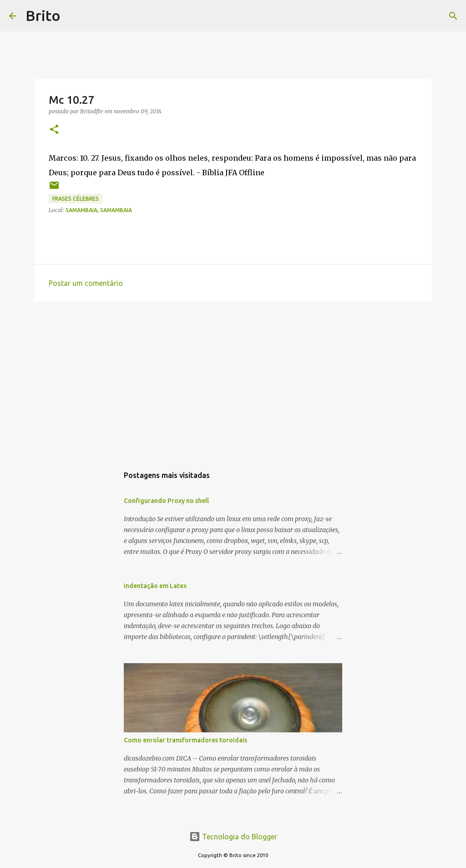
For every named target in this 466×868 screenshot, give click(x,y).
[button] (54, 130)
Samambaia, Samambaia (99, 210)
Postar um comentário (86, 283)
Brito (43, 15)
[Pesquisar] (73, 16)
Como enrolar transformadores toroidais (185, 740)
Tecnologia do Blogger (233, 837)
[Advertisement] (233, 379)
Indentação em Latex (155, 586)
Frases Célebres (76, 199)
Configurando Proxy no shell (166, 501)
